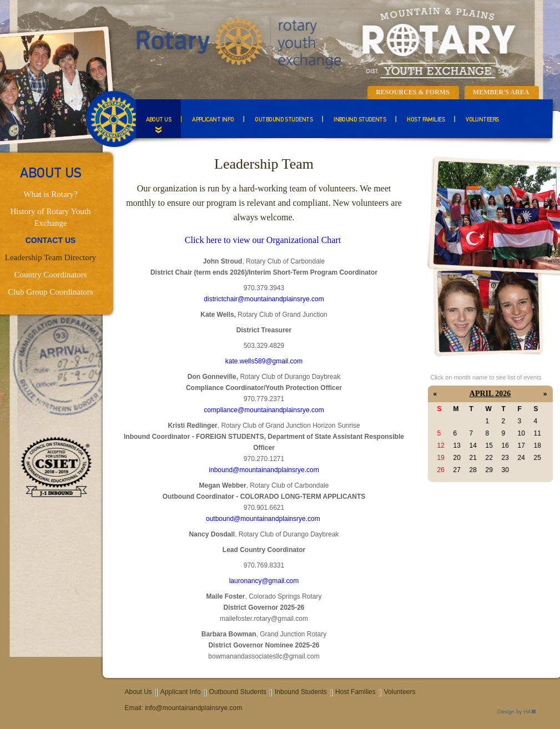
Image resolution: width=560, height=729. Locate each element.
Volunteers (482, 120)
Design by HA (516, 712)
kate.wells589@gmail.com (264, 361)
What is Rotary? (50, 194)
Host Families (426, 120)
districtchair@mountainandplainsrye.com (264, 299)
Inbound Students (360, 120)
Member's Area (501, 92)
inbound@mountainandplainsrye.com (264, 470)
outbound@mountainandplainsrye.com (263, 519)
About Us (159, 120)
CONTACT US (51, 240)
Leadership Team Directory (51, 257)
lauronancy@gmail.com (264, 581)
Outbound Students (284, 120)
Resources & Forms (413, 92)
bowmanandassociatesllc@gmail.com (264, 656)
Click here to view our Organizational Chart (263, 240)
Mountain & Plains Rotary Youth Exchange (325, 42)
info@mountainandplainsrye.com (193, 708)
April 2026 (490, 394)
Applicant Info (213, 120)
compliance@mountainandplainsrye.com (264, 410)
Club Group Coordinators (50, 292)
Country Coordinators (50, 275)
